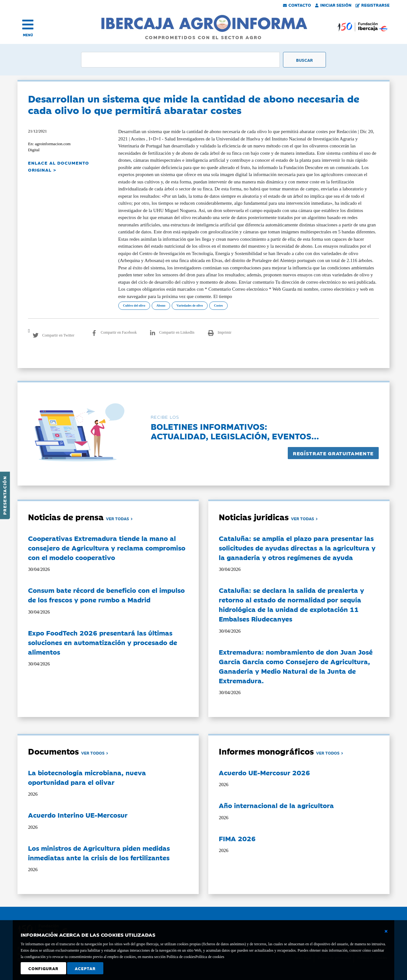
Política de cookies (210, 957)
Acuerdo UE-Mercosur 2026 (264, 772)
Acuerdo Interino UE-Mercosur (78, 815)
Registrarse (373, 5)
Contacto (297, 5)
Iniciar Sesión (333, 5)
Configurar (43, 968)
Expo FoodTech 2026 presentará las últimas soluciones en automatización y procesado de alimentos (103, 642)
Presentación (4, 495)
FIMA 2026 (237, 838)
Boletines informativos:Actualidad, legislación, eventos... (235, 431)
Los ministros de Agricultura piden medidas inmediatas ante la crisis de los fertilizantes (99, 853)
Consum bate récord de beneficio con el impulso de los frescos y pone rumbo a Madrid (106, 595)
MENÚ (28, 35)
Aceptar (85, 968)
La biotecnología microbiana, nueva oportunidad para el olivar (87, 777)
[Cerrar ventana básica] (386, 931)
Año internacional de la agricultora (276, 805)
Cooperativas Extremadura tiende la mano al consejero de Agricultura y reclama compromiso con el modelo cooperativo (107, 548)
